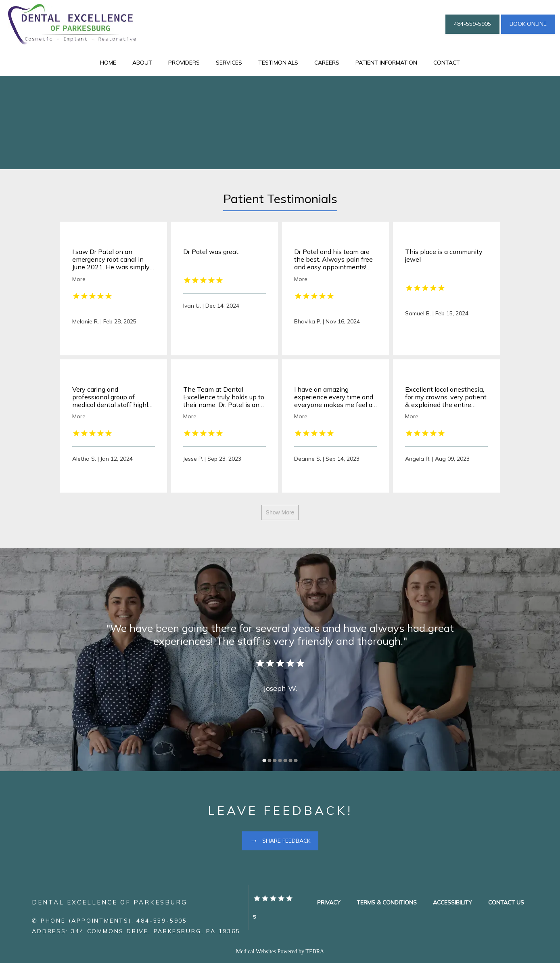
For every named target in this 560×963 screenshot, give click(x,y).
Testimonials (278, 63)
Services (229, 63)
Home (108, 63)
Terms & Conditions (387, 902)
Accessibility (452, 902)
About (142, 63)
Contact (447, 63)
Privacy (329, 902)
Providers (184, 63)
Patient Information (386, 63)
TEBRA (315, 951)
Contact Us (506, 902)
